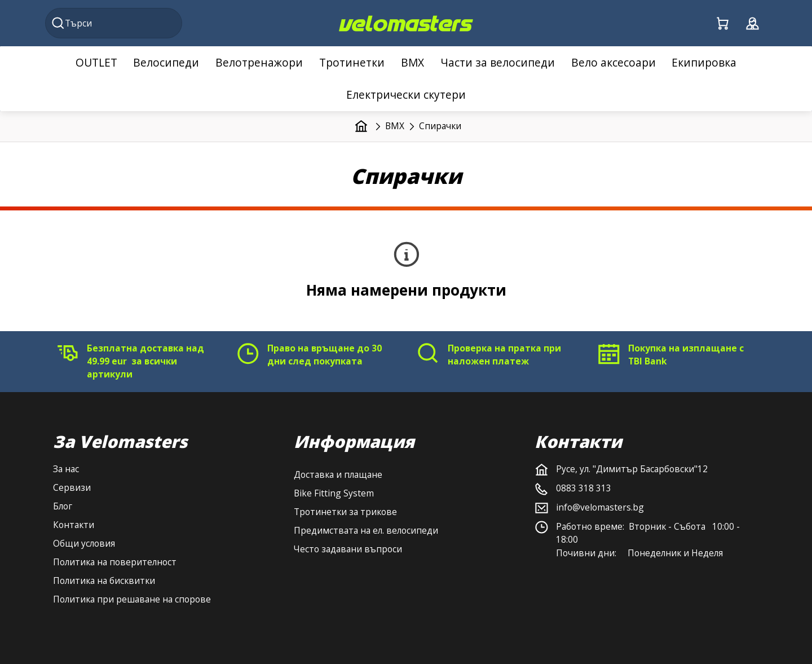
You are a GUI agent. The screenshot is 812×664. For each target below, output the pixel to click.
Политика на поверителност (115, 562)
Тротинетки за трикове (345, 512)
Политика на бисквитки (104, 581)
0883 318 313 (584, 488)
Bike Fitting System (334, 493)
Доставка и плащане (338, 474)
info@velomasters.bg (600, 507)
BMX (395, 126)
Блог (63, 506)
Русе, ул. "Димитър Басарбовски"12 (632, 469)
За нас (66, 469)
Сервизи (72, 487)
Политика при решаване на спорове (132, 599)
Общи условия (84, 543)
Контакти (74, 525)
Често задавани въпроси (348, 549)
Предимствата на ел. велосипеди (366, 530)
